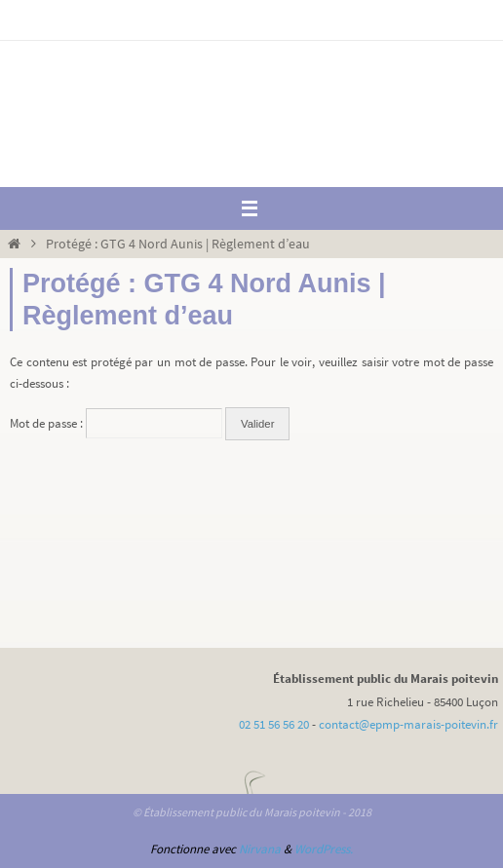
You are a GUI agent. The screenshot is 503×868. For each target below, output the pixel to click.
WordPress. (324, 849)
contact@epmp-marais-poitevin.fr (408, 724)
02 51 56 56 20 (274, 724)
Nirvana (260, 849)
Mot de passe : (116, 423)
